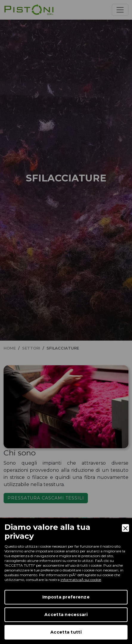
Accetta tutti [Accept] (66, 632)
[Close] (125, 528)
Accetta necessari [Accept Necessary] (66, 615)
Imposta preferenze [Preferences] (66, 597)
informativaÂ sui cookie (81, 580)
